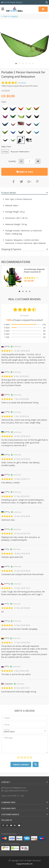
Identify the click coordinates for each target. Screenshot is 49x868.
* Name (7, 718)
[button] (16, 63)
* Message (8, 738)
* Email (6, 725)
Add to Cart (25, 172)
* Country (6, 730)
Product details (9, 193)
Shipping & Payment (11, 249)
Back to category (10, 16)
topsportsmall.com (25, 864)
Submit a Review (21, 765)
